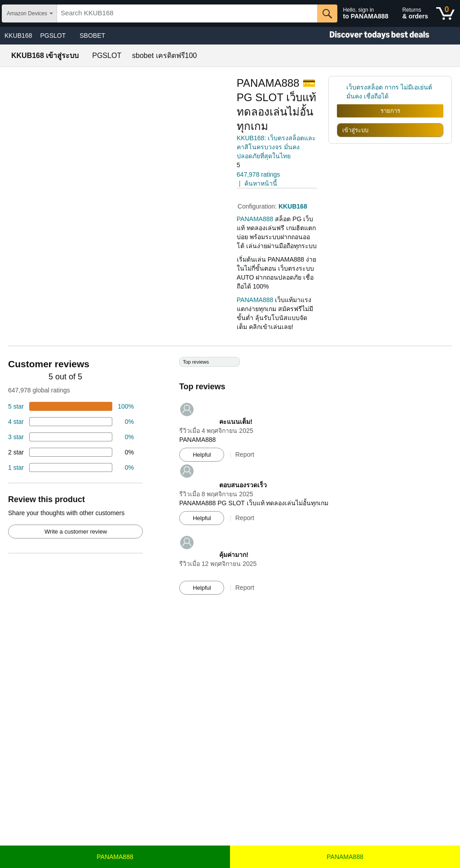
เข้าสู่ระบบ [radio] (355, 130)
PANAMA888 (115, 857)
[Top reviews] (230, 480)
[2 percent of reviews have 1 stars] (71, 467)
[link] (342, 92)
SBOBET (92, 36)
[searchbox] (187, 13)
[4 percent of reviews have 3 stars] (71, 437)
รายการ (390, 111)
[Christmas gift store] (370, 36)
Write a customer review (76, 532)
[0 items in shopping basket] (445, 13)
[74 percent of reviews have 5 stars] (71, 406)
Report (245, 454)
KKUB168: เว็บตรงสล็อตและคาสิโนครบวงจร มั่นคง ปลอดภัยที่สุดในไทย (276, 147)
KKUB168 (18, 36)
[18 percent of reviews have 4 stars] (71, 422)
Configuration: (258, 206)
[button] (262, 165)
